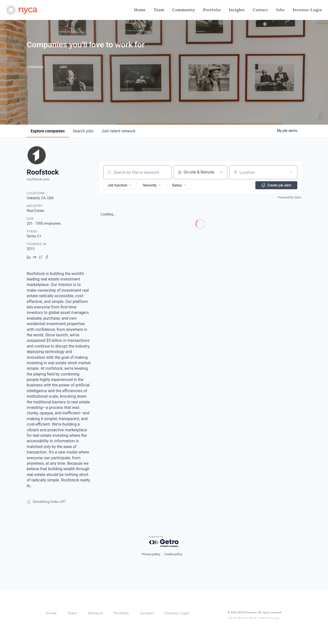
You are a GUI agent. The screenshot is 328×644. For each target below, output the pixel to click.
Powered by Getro (290, 197)
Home (51, 613)
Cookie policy (173, 554)
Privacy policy (151, 554)
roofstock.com (38, 179)
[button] (120, 185)
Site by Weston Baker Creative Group (253, 618)
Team (72, 613)
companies (48, 131)
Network (95, 613)
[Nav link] (140, 10)
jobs (83, 131)
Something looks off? (46, 502)
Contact (147, 613)
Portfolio (121, 613)
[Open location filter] (291, 172)
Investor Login (177, 613)
